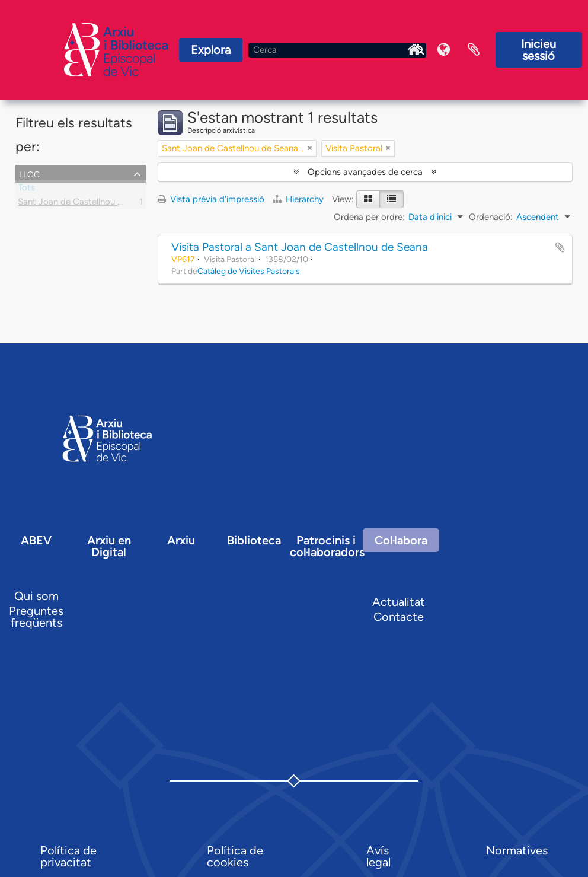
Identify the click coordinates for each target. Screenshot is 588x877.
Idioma (444, 50)
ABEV (36, 540)
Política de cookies (235, 856)
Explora (211, 50)
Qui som (36, 596)
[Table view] (392, 199)
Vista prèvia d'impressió (211, 199)
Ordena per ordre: (369, 217)
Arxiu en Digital (109, 546)
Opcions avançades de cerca (365, 172)
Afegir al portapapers (560, 247)
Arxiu (181, 540)
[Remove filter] (310, 148)
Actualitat (399, 602)
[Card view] (368, 199)
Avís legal (378, 856)
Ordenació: (491, 217)
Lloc (29, 173)
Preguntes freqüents (36, 617)
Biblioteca (254, 540)
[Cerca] (337, 50)
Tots (26, 190)
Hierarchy (299, 199)
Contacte (399, 617)
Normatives (517, 850)
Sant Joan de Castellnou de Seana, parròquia (107, 204)
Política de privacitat (68, 856)
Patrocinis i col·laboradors (327, 546)
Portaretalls (474, 50)
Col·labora (401, 540)
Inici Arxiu (414, 50)
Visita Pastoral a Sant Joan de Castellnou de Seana (300, 247)
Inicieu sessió (539, 50)
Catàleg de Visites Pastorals (249, 271)
